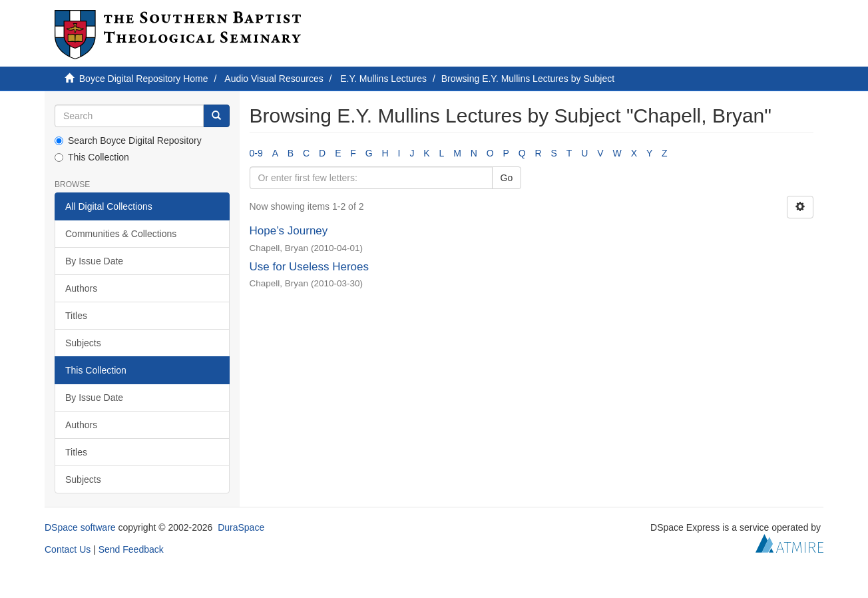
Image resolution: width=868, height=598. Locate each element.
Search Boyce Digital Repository (128, 141)
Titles (76, 316)
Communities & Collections (121, 234)
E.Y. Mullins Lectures (383, 79)
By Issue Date (94, 261)
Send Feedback (131, 549)
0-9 (256, 153)
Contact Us (68, 549)
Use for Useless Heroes (310, 267)
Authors (81, 288)
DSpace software (80, 527)
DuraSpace (241, 527)
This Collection (92, 157)
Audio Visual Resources (274, 79)
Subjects (83, 343)
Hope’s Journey (289, 231)
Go (507, 178)
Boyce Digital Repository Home (144, 79)
